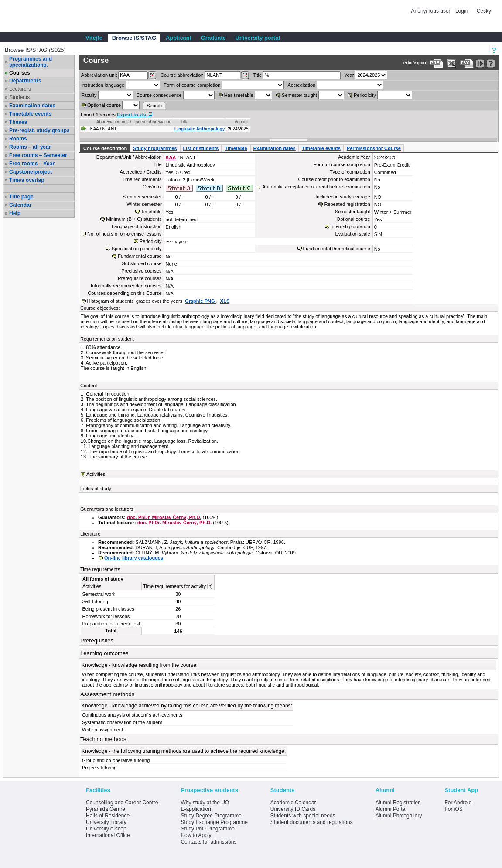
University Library (106, 822)
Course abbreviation (182, 75)
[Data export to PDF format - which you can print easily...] (436, 63)
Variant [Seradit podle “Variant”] (241, 122)
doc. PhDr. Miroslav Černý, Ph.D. (164, 517)
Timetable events (30, 114)
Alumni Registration (398, 803)
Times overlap (27, 180)
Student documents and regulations (312, 822)
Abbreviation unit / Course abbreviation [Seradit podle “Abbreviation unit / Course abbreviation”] (134, 122)
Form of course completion (192, 85)
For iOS (453, 809)
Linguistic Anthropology (200, 129)
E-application (196, 809)
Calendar (20, 205)
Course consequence (159, 95)
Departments (25, 81)
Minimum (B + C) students (134, 219)
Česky (484, 11)
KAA (171, 157)
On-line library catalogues (134, 558)
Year (349, 75)
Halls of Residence (108, 816)
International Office (108, 835)
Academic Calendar (293, 803)
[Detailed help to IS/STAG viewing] (491, 63)
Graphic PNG (201, 301)
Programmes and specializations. (31, 62)
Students (19, 97)
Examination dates (32, 106)
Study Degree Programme (211, 816)
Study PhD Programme (207, 829)
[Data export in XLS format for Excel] (452, 63)
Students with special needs (303, 816)
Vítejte (94, 38)
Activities (96, 474)
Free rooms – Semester (38, 155)
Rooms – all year (30, 147)
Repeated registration (347, 204)
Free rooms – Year (32, 164)
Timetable (236, 148)
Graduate (213, 38)
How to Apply (196, 835)
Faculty (89, 95)
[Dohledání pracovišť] (152, 75)
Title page (21, 197)
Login (462, 11)
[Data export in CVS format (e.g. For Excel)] (467, 63)
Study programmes (155, 148)
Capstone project (31, 172)
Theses (18, 122)
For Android (458, 803)
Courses (20, 73)
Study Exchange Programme (214, 822)
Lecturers (20, 89)
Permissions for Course (374, 148)
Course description (105, 148)
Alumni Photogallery (399, 816)
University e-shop (106, 829)
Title (257, 75)
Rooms (18, 139)
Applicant (179, 38)
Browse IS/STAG (134, 38)
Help (15, 213)
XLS (225, 301)
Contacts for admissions (208, 842)
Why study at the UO (205, 803)
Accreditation (302, 85)
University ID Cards (293, 809)
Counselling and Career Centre (122, 803)
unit (99, 75)
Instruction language (103, 85)
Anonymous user (432, 11)
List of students (201, 148)
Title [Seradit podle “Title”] (185, 122)
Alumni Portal (391, 809)
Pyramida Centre (106, 809)
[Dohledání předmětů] (245, 75)
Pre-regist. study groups (39, 130)
